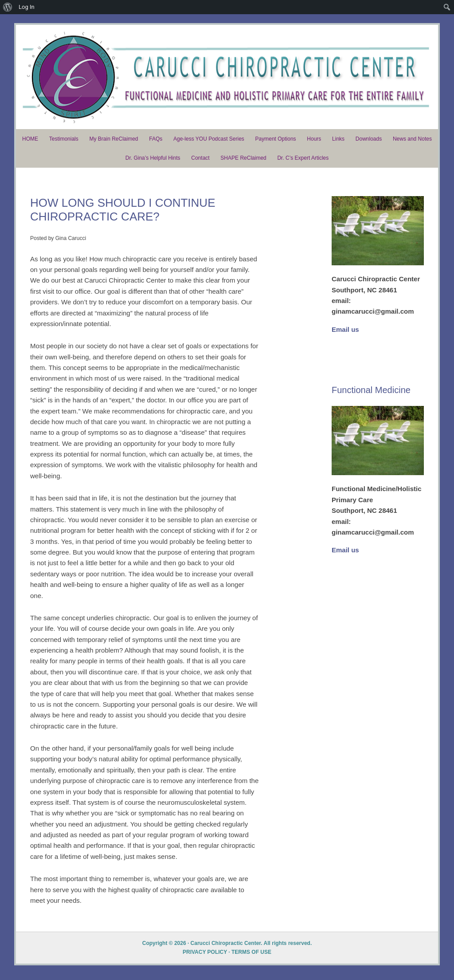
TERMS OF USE (251, 957)
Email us (345, 335)
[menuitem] (8, 7)
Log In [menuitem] (27, 7)
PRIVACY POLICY (205, 957)
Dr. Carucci (227, 80)
